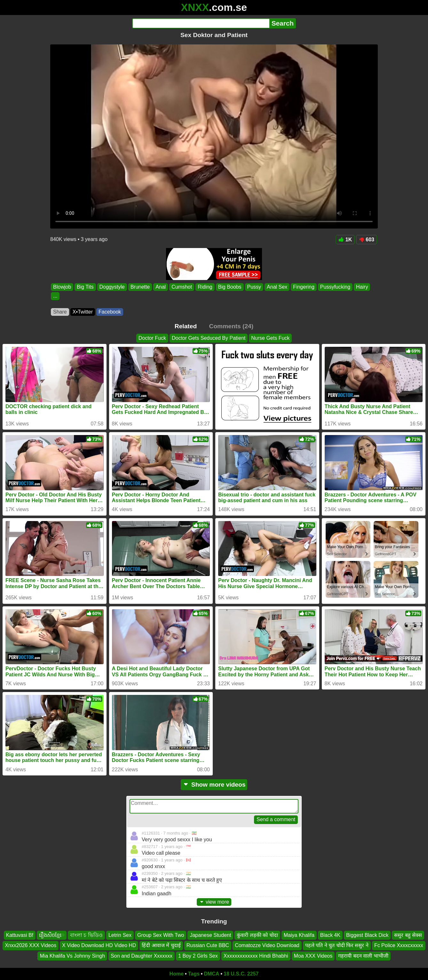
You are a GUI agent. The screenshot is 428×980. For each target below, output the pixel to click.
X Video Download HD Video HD (99, 946)
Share (60, 312)
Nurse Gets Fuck (270, 338)
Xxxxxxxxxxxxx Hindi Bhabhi (256, 956)
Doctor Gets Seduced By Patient (209, 338)
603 (367, 240)
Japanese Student (210, 935)
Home (177, 974)
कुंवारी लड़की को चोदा (257, 935)
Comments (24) (231, 326)
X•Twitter (83, 312)
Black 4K (330, 935)
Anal (161, 287)
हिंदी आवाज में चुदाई (161, 946)
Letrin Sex (120, 935)
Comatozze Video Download (267, 946)
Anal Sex (277, 287)
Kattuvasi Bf (20, 935)
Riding (205, 287)
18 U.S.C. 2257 (241, 974)
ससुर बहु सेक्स (408, 935)
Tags (194, 974)
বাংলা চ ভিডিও (86, 935)
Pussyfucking (335, 287)
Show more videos (214, 785)
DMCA (211, 974)
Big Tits (85, 287)
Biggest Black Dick (367, 935)
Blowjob (62, 287)
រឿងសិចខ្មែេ (52, 935)
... (55, 296)
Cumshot (182, 287)
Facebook (110, 312)
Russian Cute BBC (208, 946)
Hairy (362, 287)
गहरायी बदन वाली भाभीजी (363, 956)
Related (186, 326)
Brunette (140, 287)
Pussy (254, 287)
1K (345, 240)
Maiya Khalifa (299, 935)
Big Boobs (230, 287)
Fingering (304, 287)
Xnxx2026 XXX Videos (31, 946)
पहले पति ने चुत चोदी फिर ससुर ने (337, 946)
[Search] (201, 23)
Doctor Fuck (152, 338)
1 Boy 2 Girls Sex (198, 956)
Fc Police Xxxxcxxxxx (399, 946)
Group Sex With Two (161, 935)
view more (214, 902)
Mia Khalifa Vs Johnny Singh (72, 956)
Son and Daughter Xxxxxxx (142, 956)
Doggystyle (112, 287)
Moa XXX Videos (313, 956)
